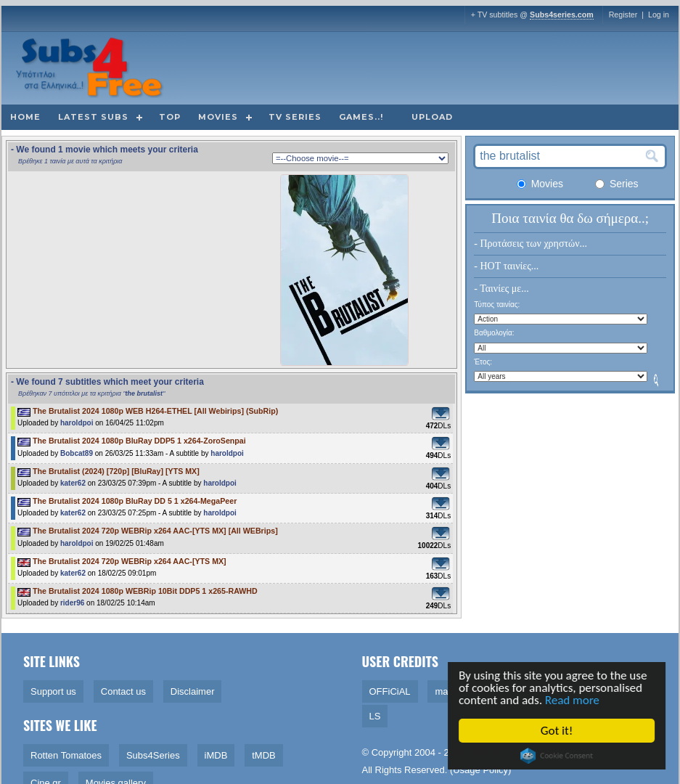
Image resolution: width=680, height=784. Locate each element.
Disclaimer (193, 691)
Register (623, 15)
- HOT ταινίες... (506, 266)
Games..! (361, 117)
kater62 (73, 483)
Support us (53, 691)
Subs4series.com (562, 15)
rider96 (72, 603)
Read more (574, 700)
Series (617, 184)
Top (170, 117)
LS (375, 716)
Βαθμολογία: (494, 333)
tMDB (264, 755)
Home (25, 117)
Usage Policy (480, 770)
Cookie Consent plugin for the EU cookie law (558, 756)
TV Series (295, 117)
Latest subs (93, 117)
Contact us (123, 691)
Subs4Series (153, 755)
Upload (432, 117)
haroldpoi (77, 423)
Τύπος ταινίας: (497, 305)
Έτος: (483, 362)
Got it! (558, 731)
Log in (659, 15)
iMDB (216, 755)
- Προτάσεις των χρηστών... (531, 244)
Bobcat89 (77, 453)
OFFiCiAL (390, 691)
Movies (218, 117)
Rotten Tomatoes (66, 755)
